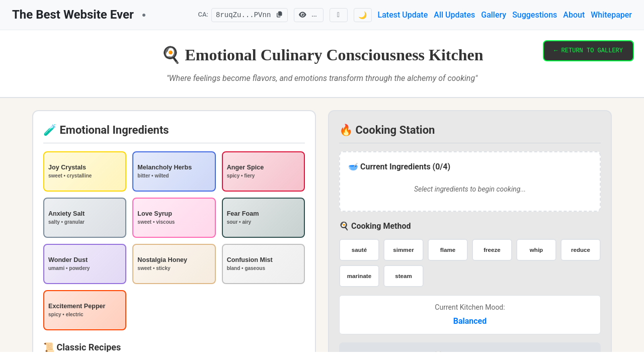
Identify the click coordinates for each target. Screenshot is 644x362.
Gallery (494, 15)
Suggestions (535, 15)
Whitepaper (611, 15)
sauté (359, 250)
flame (448, 250)
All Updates (454, 15)
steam (404, 276)
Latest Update (403, 15)
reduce (580, 250)
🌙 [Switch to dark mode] (363, 15)
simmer (404, 250)
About (574, 15)
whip (536, 250)
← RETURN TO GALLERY (588, 52)
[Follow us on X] (339, 15)
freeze (492, 250)
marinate (359, 276)
